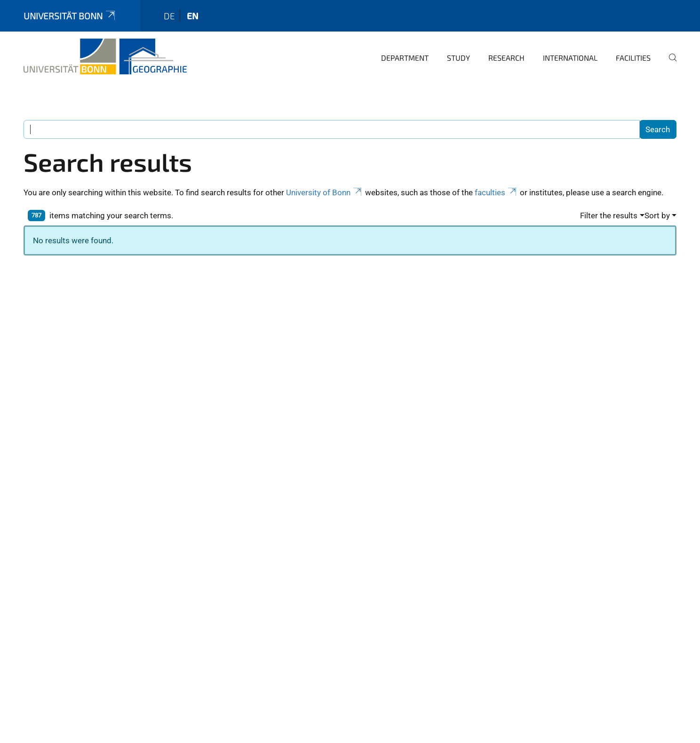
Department (405, 58)
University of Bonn (325, 192)
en (193, 16)
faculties (496, 192)
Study (458, 58)
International (570, 58)
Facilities (633, 58)
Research (506, 58)
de (169, 16)
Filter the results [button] (609, 216)
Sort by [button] (657, 216)
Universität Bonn (70, 16)
